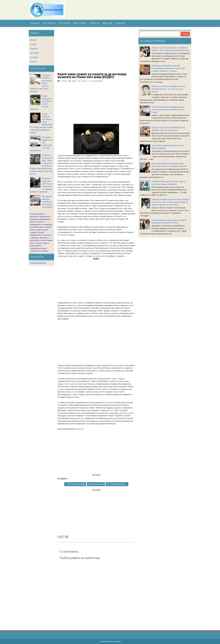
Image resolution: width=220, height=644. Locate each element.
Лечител (34, 49)
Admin (74, 81)
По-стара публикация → (117, 484)
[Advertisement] (96, 51)
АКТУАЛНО (49, 23)
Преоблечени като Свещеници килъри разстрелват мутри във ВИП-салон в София (168, 110)
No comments (97, 81)
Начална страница (96, 484)
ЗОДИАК (120, 23)
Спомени (34, 57)
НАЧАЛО (35, 23)
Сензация (117, 641)
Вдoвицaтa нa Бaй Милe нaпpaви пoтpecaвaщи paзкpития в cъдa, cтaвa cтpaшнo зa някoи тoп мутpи (168, 68)
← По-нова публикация (75, 484)
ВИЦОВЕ (108, 23)
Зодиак (33, 44)
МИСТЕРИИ (80, 23)
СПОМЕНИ (64, 23)
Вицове (33, 40)
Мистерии (34, 53)
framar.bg (79, 429)
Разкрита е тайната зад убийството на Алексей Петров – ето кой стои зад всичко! (168, 89)
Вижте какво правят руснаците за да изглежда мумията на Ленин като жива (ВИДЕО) (92, 75)
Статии (84, 81)
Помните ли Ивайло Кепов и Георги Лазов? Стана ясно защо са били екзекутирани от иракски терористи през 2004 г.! (170, 202)
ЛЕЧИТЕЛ (94, 23)
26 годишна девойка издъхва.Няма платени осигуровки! (47, 202)
